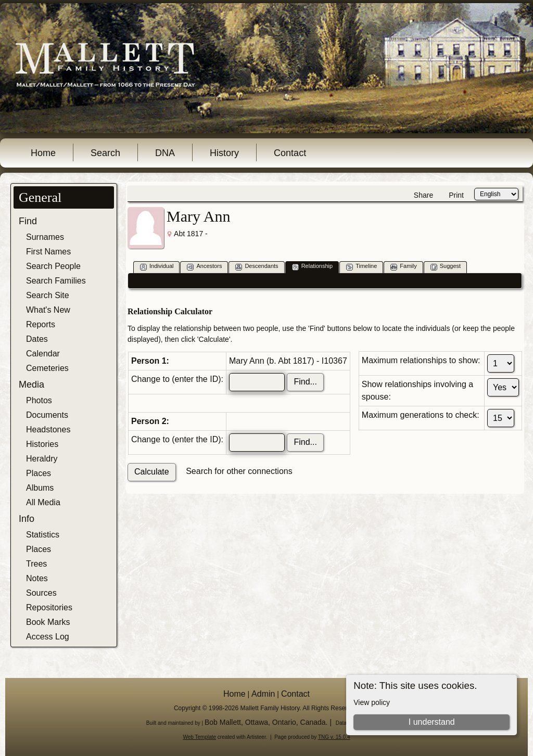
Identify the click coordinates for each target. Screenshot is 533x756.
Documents (47, 415)
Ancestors (204, 267)
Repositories (49, 607)
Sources (41, 593)
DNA (165, 153)
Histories (42, 444)
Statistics (43, 535)
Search (105, 153)
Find (28, 221)
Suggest (446, 267)
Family (403, 267)
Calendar (43, 354)
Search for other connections (239, 471)
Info (27, 519)
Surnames (45, 237)
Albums (40, 488)
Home (43, 153)
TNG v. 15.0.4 (334, 737)
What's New (48, 310)
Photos (39, 400)
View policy (372, 702)
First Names (48, 252)
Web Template (200, 737)
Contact (290, 153)
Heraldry (42, 459)
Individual (157, 267)
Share (423, 195)
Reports (41, 324)
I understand (432, 722)
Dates (37, 339)
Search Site (48, 295)
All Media (43, 502)
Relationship (313, 267)
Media (31, 385)
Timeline (361, 267)
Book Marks (48, 622)
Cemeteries (47, 368)
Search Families (56, 281)
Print (456, 195)
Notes (37, 578)
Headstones (48, 430)
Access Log (48, 637)
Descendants (257, 267)
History (224, 153)
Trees (36, 564)
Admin (263, 694)
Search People (53, 266)
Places (39, 473)
